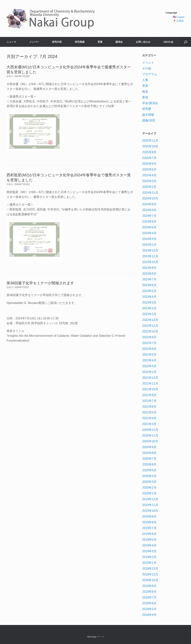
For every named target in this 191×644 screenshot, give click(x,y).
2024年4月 (149, 233)
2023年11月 (150, 256)
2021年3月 (149, 424)
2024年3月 (149, 239)
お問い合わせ (143, 42)
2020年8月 (149, 453)
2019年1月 (149, 563)
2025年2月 (149, 187)
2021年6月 (149, 407)
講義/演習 (148, 120)
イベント (148, 63)
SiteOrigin (92, 637)
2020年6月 (149, 464)
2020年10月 (150, 441)
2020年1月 (149, 493)
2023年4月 (149, 297)
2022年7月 (149, 343)
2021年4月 (149, 418)
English (180, 17)
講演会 (119, 42)
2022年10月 (150, 331)
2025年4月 (149, 175)
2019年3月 (149, 551)
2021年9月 (149, 395)
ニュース (11, 42)
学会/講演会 (150, 103)
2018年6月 (149, 603)
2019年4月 (149, 545)
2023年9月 (149, 268)
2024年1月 (149, 245)
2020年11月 (150, 436)
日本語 (180, 21)
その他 (147, 68)
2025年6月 (149, 164)
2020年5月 (149, 470)
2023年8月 (149, 274)
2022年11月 (150, 326)
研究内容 (57, 42)
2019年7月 (149, 528)
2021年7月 (149, 401)
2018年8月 (149, 592)
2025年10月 (150, 146)
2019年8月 (149, 522)
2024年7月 (149, 216)
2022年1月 (149, 372)
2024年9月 (149, 204)
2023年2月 (149, 308)
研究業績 (80, 42)
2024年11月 (150, 193)
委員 (145, 97)
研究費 (147, 109)
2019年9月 (149, 516)
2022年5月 (149, 355)
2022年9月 (149, 337)
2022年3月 (149, 366)
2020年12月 (150, 430)
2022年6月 (149, 349)
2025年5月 (149, 169)
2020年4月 (149, 476)
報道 (145, 92)
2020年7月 (149, 459)
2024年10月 (150, 198)
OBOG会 (168, 42)
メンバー (34, 42)
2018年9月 (149, 586)
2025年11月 (150, 141)
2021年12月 (150, 378)
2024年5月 (149, 227)
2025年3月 (149, 181)
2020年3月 (149, 482)
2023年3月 (149, 303)
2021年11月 (150, 383)
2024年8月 (149, 210)
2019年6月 (149, 534)
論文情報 (148, 115)
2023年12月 (150, 250)
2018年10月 (150, 580)
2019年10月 (150, 511)
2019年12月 (150, 499)
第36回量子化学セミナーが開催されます (40, 283)
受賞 (100, 42)
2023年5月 (149, 291)
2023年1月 (149, 314)
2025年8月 (149, 152)
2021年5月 (149, 412)
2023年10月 (150, 262)
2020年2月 (149, 488)
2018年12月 (150, 569)
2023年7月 (149, 279)
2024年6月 (149, 222)
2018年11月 (150, 574)
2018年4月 (149, 615)
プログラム (150, 74)
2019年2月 (149, 557)
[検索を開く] (185, 42)
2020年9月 (149, 447)
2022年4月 (149, 360)
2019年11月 (150, 505)
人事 (145, 80)
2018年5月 (149, 609)
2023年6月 (149, 285)
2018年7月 (149, 597)
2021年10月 (150, 389)
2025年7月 (149, 158)
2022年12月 (150, 320)
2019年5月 (149, 540)
